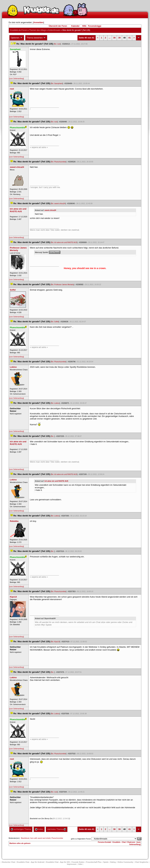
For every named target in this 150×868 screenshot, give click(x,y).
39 (119, 38)
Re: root (57, 44)
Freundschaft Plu (94, 862)
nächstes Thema (57, 829)
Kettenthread (54, 30)
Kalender (75, 26)
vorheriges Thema (21, 829)
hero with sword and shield (40, 838)
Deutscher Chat (8, 862)
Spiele (106, 862)
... (110, 38)
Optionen (17, 38)
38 (114, 38)
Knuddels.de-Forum (19, 30)
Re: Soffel (55, 322)
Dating (113, 862)
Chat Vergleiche (142, 862)
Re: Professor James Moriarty (62, 284)
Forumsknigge (95, 26)
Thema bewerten (36, 38)
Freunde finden (78, 862)
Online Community (125, 862)
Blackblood (25, 838)
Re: (53, 436)
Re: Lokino (55, 403)
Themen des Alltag (37, 30)
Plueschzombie (57, 838)
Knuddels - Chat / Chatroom (124, 842)
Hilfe (84, 26)
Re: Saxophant (57, 83)
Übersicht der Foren (58, 26)
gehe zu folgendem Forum (81, 839)
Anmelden (38, 22)
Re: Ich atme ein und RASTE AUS (64, 242)
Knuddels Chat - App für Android (31, 862)
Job (80, 864)
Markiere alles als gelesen (20, 843)
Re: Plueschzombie (58, 162)
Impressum (72, 864)
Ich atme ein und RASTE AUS (56, 481)
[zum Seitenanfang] (17, 78)
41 (129, 38)
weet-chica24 (50, 210)
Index (39, 829)
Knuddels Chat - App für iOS (58, 862)
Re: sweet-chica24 (58, 203)
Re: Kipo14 (55, 642)
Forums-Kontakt (104, 842)
